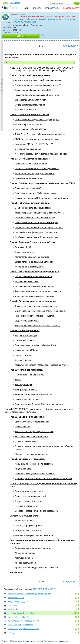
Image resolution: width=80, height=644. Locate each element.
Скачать (21, 36)
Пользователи (52, 8)
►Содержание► (2, 86)
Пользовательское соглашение (56, 641)
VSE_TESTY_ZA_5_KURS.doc (20, 602)
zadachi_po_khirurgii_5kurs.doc (20, 625)
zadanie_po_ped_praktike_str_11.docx (23, 629)
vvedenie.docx (14, 605)
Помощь (5, 641)
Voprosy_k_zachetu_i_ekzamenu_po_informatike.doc (29, 594)
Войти (6, 3)
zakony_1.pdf (13, 633)
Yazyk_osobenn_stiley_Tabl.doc (21, 617)
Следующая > (71, 46)
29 (76, 617)
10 (76, 598)
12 (76, 605)
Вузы (26, 8)
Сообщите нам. (70, 17)
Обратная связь (16, 641)
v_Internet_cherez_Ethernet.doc (21, 613)
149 (75, 613)
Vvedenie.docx (14, 609)
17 (76, 621)
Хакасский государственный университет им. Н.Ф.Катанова (47, 19)
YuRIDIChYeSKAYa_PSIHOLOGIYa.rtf (23, 621)
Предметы (36, 8)
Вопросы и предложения (33, 641)
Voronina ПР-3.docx (16, 598)
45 (76, 594)
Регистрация (15, 3)
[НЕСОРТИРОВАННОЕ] (24, 22)
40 (76, 633)
